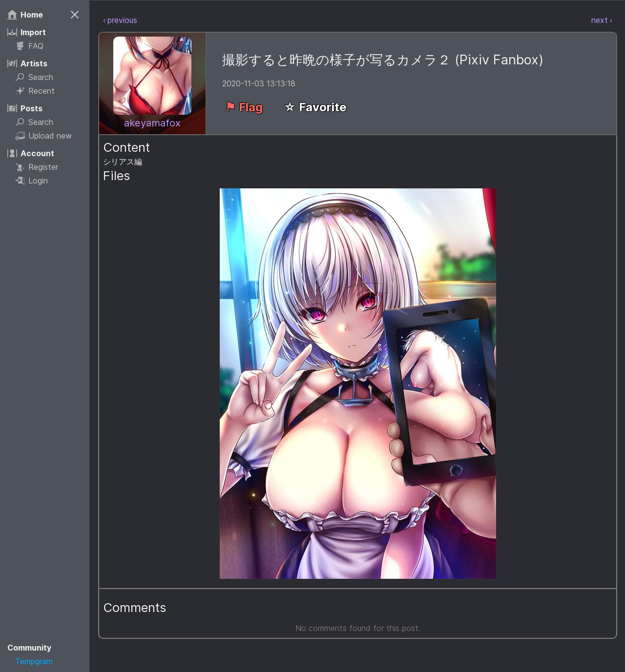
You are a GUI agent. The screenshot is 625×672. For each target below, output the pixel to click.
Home (30, 15)
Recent (39, 91)
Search (39, 77)
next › (602, 20)
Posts (29, 108)
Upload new (48, 136)
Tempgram (38, 661)
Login (36, 181)
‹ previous (124, 20)
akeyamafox (156, 122)
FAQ (34, 46)
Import (31, 32)
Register (41, 167)
